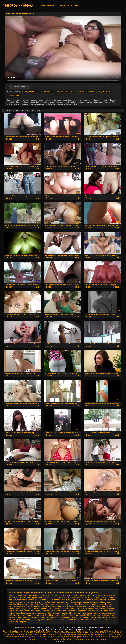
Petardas (92, 636)
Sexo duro (80, 92)
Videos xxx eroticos (9, 4)
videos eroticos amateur (86, 606)
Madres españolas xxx (109, 634)
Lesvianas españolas (91, 638)
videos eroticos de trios (77, 613)
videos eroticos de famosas (52, 611)
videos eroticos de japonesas (75, 611)
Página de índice (47, 6)
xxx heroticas (14, 96)
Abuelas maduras (82, 631)
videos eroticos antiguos (19, 609)
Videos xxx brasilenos (106, 638)
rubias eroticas (40, 600)
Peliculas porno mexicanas (98, 633)
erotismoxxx (23, 598)
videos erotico (46, 606)
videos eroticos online (52, 620)
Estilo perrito (47, 92)
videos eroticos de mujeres (36, 613)
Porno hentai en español (97, 631)
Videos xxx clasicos (70, 633)
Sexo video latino (55, 636)
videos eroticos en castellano (98, 613)
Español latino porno (81, 636)
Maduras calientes (16, 634)
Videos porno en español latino (62, 640)
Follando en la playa (52, 631)
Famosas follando (15, 638)
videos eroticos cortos (32, 611)
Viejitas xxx (37, 638)
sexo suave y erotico (70, 600)
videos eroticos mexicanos (100, 617)
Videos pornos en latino (67, 631)
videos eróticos (71, 606)
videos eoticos (22, 606)
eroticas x (76, 595)
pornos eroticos (28, 600)
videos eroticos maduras (79, 617)
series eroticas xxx (54, 600)
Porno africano (96, 634)
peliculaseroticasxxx (72, 598)
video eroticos (99, 602)
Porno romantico (29, 634)
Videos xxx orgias (83, 633)
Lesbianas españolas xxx (42, 633)
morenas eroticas (57, 598)
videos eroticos (58, 606)
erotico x (102, 595)
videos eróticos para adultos (72, 620)
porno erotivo (86, 598)
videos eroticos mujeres (34, 620)
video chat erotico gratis (30, 602)
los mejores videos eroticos (39, 598)
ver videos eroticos (99, 600)
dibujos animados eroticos (61, 595)
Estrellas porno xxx (64, 92)
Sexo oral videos (9, 631)
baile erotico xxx (16, 595)
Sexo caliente (71, 634)
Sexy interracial (104, 92)
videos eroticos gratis (77, 615)
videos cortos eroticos (53, 604)
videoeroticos (22, 604)
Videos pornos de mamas (58, 634)
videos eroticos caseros (79, 609)
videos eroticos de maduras (97, 611)
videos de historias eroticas (88, 604)
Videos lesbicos (111, 636)
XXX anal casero (45, 640)
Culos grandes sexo (30, 92)
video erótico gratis (47, 602)
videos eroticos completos (98, 609)
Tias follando (41, 631)
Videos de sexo (34, 640)
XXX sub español (57, 633)
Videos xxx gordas (62, 638)
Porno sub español (42, 636)
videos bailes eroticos (36, 604)
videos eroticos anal (104, 606)
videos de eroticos (70, 604)
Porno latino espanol (42, 634)
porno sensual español (100, 598)
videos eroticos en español (37, 615)
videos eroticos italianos (39, 617)
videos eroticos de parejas (58, 613)
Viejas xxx (32, 631)
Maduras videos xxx (48, 638)
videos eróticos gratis (95, 615)
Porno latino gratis (67, 636)
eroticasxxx (85, 595)
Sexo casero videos (21, 631)
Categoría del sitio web (68, 6)
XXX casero (19, 633)
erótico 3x (94, 595)
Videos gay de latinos (76, 638)
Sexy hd (91, 92)
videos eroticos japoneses (59, 617)
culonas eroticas (44, 595)
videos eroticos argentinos (39, 609)
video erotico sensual (85, 602)
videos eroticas (34, 606)
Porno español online (80, 640)
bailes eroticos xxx (30, 595)
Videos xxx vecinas (112, 631)
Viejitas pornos (100, 636)
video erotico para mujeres (66, 602)
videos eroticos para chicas (95, 620)
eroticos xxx (110, 595)
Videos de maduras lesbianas (98, 640)
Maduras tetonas (27, 638)
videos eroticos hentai (21, 617)
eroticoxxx (13, 598)
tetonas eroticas (85, 600)
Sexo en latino (28, 633)
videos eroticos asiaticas (59, 609)
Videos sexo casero (28, 636)
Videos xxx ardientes (83, 634)
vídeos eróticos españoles (58, 615)
